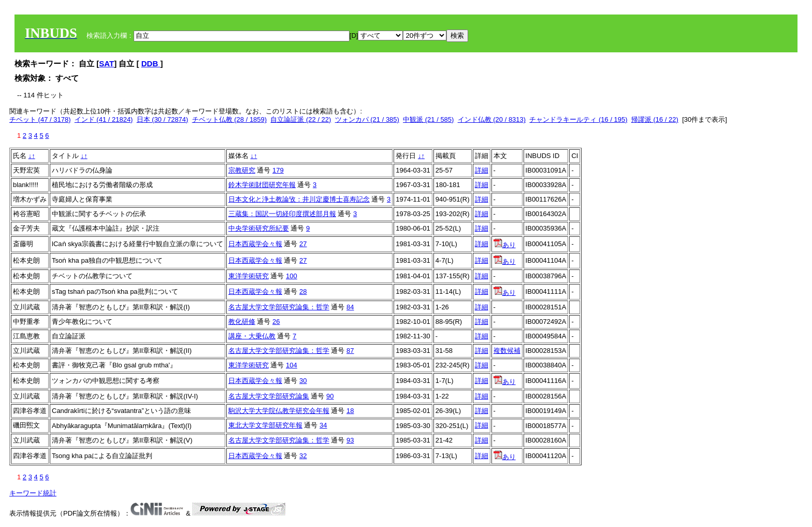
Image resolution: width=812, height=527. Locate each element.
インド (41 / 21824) (104, 119)
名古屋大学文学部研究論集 (269, 396)
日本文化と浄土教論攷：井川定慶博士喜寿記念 (299, 199)
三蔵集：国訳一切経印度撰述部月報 (282, 214)
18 (350, 411)
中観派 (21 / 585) (428, 119)
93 (350, 440)
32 (303, 456)
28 (303, 291)
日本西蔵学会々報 (255, 244)
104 (292, 365)
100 (292, 276)
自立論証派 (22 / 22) (301, 119)
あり (505, 245)
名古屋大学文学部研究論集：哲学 (279, 307)
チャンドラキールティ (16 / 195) (578, 119)
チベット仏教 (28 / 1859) (230, 119)
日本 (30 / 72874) (163, 119)
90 (330, 396)
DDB (151, 63)
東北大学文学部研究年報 (265, 425)
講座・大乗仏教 (252, 336)
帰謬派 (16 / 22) (655, 119)
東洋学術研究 (249, 276)
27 (303, 244)
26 (276, 322)
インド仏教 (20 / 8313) (492, 119)
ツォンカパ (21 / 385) (367, 119)
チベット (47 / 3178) (40, 119)
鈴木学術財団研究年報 (262, 185)
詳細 (482, 170)
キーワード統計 (33, 493)
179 (278, 170)
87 (350, 351)
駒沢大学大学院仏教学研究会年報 (279, 411)
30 (303, 381)
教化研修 (242, 322)
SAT (106, 63)
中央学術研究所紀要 (259, 228)
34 (323, 425)
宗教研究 (242, 170)
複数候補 (507, 351)
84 (350, 307)
